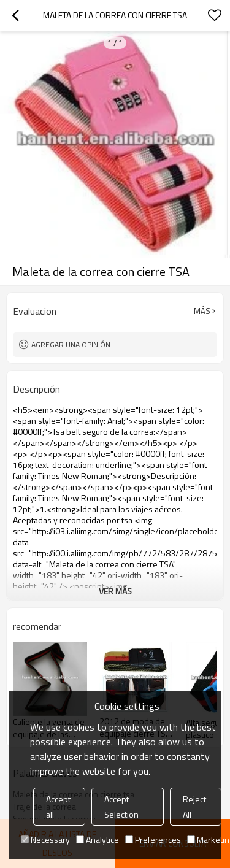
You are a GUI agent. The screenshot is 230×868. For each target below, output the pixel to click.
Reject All (194, 807)
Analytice (98, 839)
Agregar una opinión (71, 344)
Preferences (153, 839)
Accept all (58, 807)
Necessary (45, 839)
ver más (115, 591)
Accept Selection (121, 807)
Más (202, 311)
